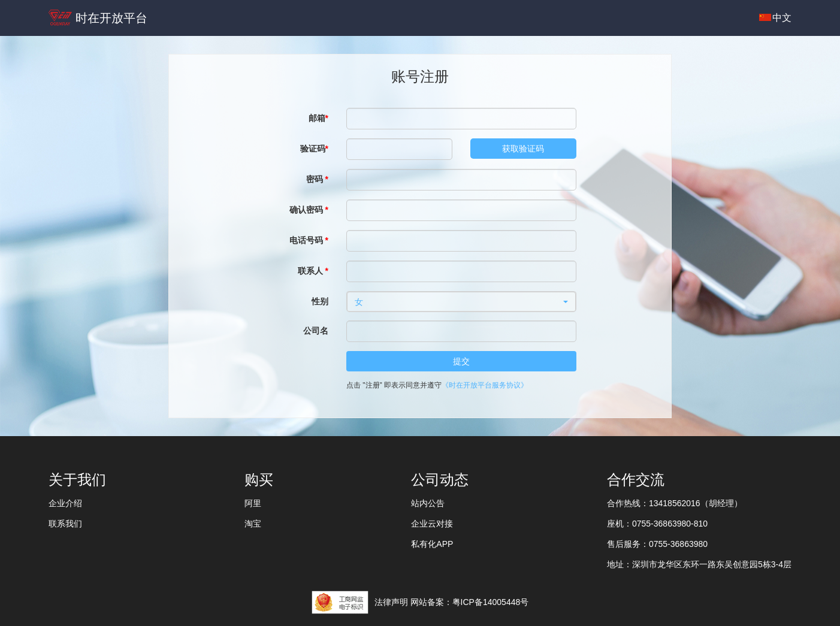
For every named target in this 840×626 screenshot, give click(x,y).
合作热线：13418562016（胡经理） (675, 503)
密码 (317, 179)
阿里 (253, 503)
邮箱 (318, 118)
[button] (461, 302)
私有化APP (432, 544)
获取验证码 (523, 149)
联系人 (313, 271)
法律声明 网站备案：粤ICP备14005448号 (452, 602)
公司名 (316, 331)
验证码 (314, 149)
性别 (320, 301)
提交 (461, 361)
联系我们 (65, 524)
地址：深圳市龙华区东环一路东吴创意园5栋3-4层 (699, 564)
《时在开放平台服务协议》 (485, 385)
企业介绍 (65, 503)
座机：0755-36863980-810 (657, 524)
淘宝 (253, 524)
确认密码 (309, 210)
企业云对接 (432, 524)
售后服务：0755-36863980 (657, 544)
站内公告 (428, 503)
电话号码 (309, 240)
